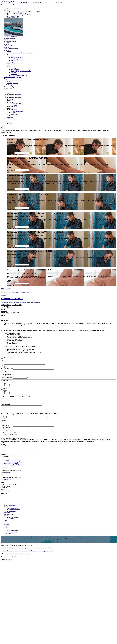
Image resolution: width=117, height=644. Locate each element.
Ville (2, 365)
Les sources (14, 105)
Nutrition (10, 81)
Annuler (55, 416)
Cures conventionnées (13, 534)
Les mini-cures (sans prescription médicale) (19, 15)
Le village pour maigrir (17, 111)
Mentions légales (9, 537)
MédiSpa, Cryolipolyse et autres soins (21, 71)
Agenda (13, 116)
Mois (2, 383)
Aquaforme (14, 74)
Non (4, 447)
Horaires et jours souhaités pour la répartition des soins (15, 396)
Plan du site (7, 530)
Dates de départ (5, 388)
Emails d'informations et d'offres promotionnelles (14, 441)
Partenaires (7, 516)
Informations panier (6, 448)
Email (3, 370)
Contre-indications (6, 406)
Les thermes (11, 99)
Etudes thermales (12, 515)
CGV (5, 531)
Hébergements (14, 114)
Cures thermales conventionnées (13, 9)
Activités (13, 113)
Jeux (5, 525)
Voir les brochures (5, 476)
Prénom (3, 358)
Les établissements (16, 104)
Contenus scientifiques (10, 509)
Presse (6, 524)
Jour (2, 382)
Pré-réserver (4, 311)
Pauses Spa (14, 68)
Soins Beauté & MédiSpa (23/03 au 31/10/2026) (20, 53)
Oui (4, 445)
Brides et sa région (12, 107)
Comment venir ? (5, 495)
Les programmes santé (13, 16)
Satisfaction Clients (9, 518)
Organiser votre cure (13, 18)
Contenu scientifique (13, 512)
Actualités (10, 117)
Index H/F (7, 528)
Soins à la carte (11, 63)
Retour (2, 126)
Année (3, 385)
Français (10, 124)
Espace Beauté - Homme (17, 61)
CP (2, 364)
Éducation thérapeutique (14, 513)
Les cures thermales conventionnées (17, 13)
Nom (2, 360)
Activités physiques (13, 83)
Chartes (6, 527)
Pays (2, 367)
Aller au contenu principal (8, 1)
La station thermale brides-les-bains (14, 469)
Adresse (3, 362)
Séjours (9, 52)
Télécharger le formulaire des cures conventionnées (15, 555)
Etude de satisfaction (13, 521)
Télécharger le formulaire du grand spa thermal (41, 555)
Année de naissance (7, 378)
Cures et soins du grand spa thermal (13, 466)
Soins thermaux (15, 69)
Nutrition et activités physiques (19, 75)
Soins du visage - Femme (17, 58)
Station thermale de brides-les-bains (14, 95)
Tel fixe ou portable (6, 369)
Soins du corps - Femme (17, 59)
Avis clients (10, 522)
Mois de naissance (7, 376)
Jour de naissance (7, 374)
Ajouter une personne (45, 416)
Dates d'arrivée (5, 380)
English (9, 122)
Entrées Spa (10, 62)
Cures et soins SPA (12, 536)
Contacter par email (6, 483)
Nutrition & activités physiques (12, 467)
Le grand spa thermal (10, 38)
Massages (13, 72)
